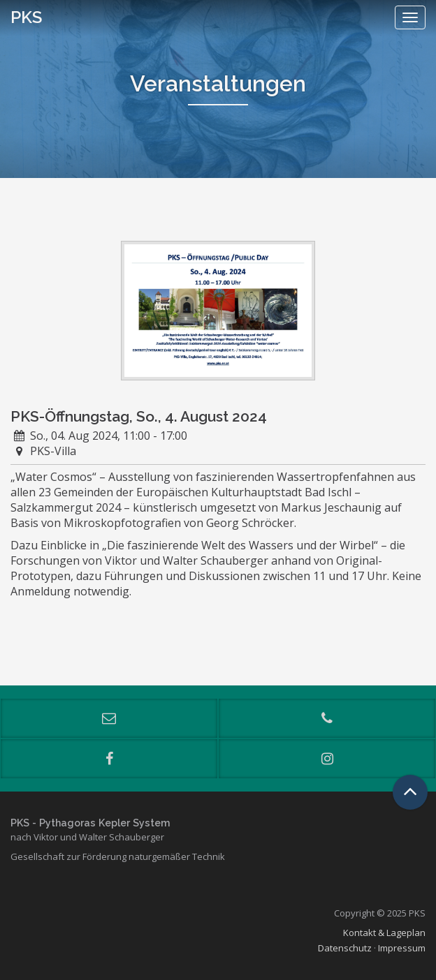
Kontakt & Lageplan (384, 933)
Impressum (402, 948)
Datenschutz (345, 948)
